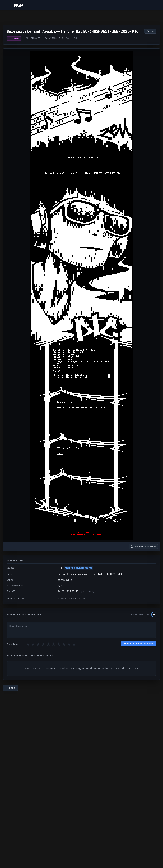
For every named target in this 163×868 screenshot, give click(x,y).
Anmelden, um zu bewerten (139, 644)
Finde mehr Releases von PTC (78, 568)
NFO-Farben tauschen (143, 547)
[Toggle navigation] (7, 5)
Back (10, 688)
